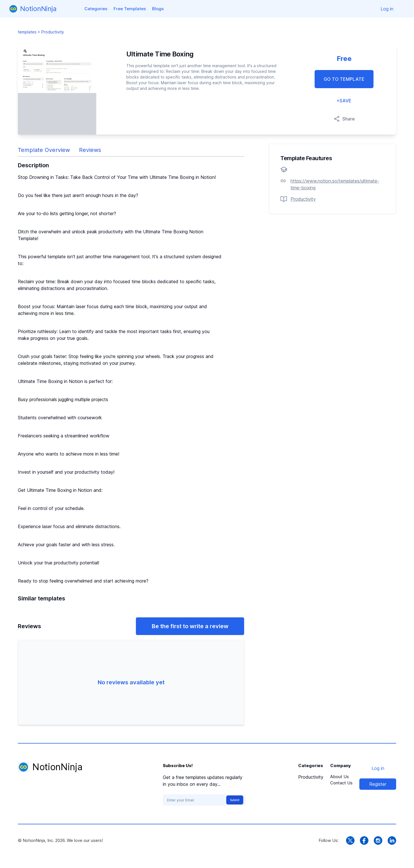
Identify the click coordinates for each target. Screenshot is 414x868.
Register (378, 784)
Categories (96, 9)
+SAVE (344, 101)
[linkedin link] (392, 841)
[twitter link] (350, 841)
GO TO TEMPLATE (344, 79)
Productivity (311, 777)
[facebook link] (364, 841)
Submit (235, 800)
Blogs (158, 9)
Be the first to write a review (190, 626)
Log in (387, 9)
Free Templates (130, 9)
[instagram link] (378, 841)
